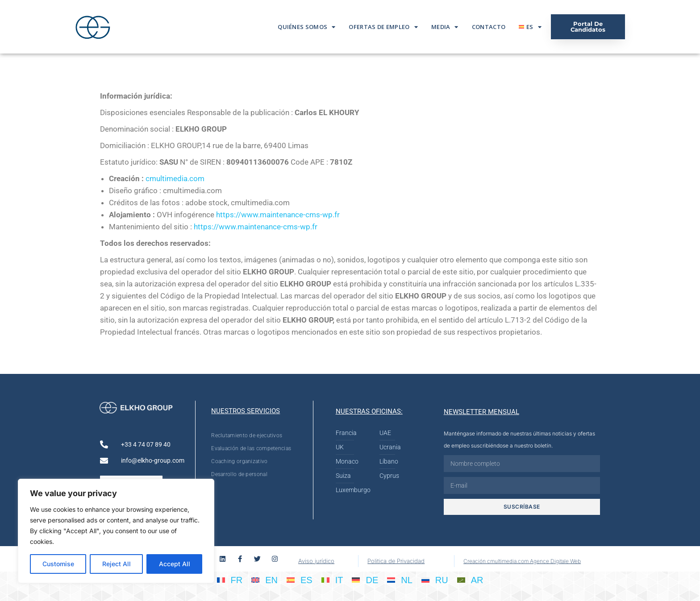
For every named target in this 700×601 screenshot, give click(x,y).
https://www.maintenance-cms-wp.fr (278, 215)
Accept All (175, 564)
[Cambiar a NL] (400, 580)
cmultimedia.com (175, 178)
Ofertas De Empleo (383, 27)
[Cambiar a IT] (332, 580)
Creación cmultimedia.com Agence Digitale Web (522, 561)
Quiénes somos (306, 27)
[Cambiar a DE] (365, 580)
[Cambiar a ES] (300, 580)
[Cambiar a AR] (470, 580)
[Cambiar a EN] (265, 580)
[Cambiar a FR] (230, 580)
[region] (116, 531)
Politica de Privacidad (396, 561)
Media (445, 27)
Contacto (489, 27)
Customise (58, 564)
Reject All (117, 564)
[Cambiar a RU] (435, 580)
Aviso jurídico (316, 561)
